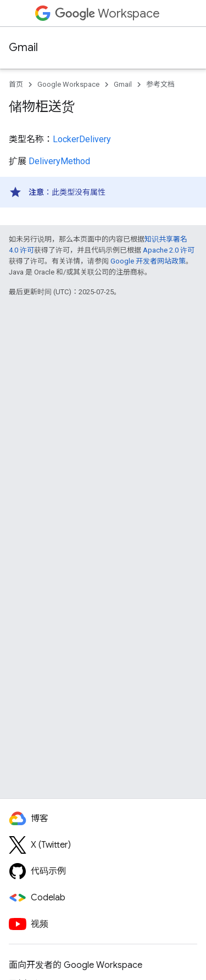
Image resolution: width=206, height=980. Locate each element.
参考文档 (160, 84)
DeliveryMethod (59, 161)
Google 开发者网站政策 (148, 261)
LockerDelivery (82, 139)
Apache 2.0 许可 (169, 250)
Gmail (23, 47)
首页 (16, 84)
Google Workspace (68, 84)
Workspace (107, 13)
